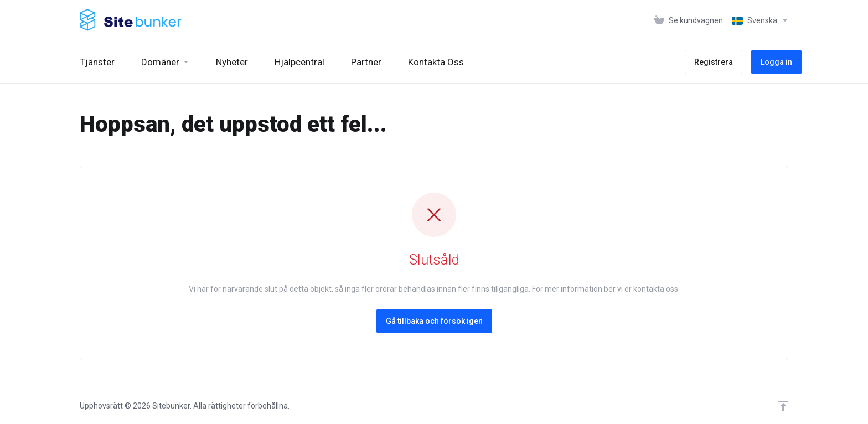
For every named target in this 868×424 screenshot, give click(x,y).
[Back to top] (783, 406)
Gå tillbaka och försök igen (434, 321)
